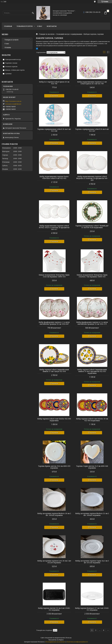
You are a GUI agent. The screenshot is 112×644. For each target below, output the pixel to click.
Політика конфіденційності (77, 642)
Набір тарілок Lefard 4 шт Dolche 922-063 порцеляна (54, 420)
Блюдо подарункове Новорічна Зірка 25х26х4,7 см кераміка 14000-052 (92, 276)
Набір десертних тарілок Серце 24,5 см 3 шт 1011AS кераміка (92, 562)
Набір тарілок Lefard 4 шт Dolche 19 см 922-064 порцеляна (92, 420)
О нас (40, 26)
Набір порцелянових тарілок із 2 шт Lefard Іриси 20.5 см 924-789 (92, 83)
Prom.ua (69, 638)
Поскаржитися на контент (55, 642)
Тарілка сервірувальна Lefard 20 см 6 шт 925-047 (92, 130)
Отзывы (8, 47)
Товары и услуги (25, 26)
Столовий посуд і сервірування (69, 34)
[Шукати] (33, 13)
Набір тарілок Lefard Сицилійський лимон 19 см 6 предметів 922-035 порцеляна (92, 371)
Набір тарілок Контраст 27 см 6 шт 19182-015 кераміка (92, 609)
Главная (8, 26)
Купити (55, 96)
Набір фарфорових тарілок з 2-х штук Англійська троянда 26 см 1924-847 (54, 323)
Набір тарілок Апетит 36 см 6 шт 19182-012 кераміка (54, 609)
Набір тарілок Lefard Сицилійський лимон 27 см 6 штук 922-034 (54, 370)
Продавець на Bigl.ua (56, 640)
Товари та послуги (47, 34)
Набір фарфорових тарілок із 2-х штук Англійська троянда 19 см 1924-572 (92, 323)
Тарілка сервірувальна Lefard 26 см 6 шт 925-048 (54, 130)
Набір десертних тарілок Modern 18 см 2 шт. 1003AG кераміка (54, 514)
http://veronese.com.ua (13, 101)
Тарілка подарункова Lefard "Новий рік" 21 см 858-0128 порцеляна (92, 227)
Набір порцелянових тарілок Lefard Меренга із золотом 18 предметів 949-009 (92, 178)
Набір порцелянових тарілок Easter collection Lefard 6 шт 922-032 (54, 177)
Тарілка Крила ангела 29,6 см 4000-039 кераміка (54, 467)
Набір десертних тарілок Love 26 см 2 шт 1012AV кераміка (54, 562)
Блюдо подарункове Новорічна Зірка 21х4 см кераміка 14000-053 (54, 276)
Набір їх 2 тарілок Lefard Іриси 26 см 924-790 (54, 83)
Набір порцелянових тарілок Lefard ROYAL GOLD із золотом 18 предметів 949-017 (54, 228)
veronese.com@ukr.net (13, 104)
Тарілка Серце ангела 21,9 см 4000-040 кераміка (92, 467)
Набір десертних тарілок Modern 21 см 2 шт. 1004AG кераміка (92, 514)
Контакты (52, 26)
